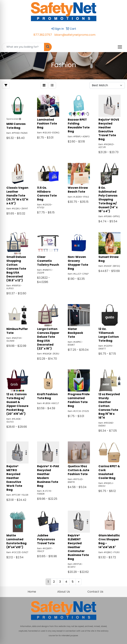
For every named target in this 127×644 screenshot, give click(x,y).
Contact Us (95, 592)
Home (32, 592)
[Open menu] (120, 47)
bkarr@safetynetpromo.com (75, 35)
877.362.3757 (43, 35)
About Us (64, 592)
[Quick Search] (23, 47)
